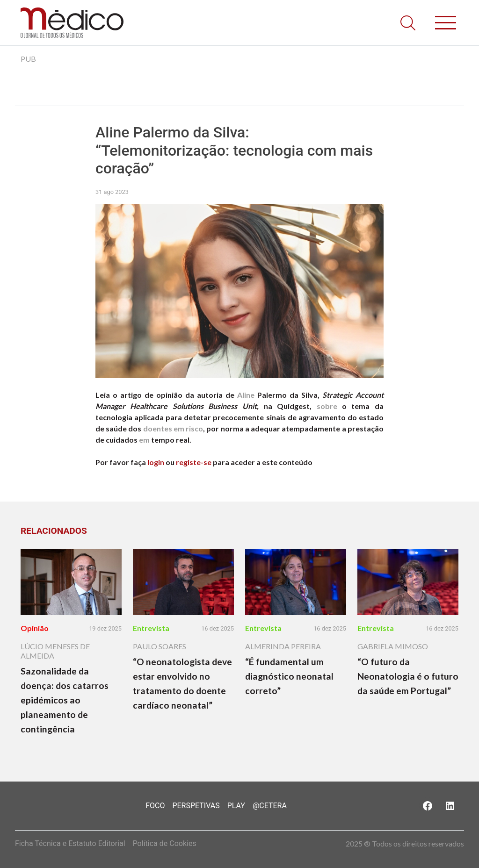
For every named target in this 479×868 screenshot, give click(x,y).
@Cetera (270, 806)
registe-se (194, 462)
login (156, 462)
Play (236, 806)
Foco (155, 806)
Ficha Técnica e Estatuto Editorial (70, 843)
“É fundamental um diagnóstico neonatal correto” (289, 676)
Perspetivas (196, 806)
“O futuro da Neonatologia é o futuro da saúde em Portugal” (408, 676)
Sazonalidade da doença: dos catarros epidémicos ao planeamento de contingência (65, 700)
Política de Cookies (165, 843)
